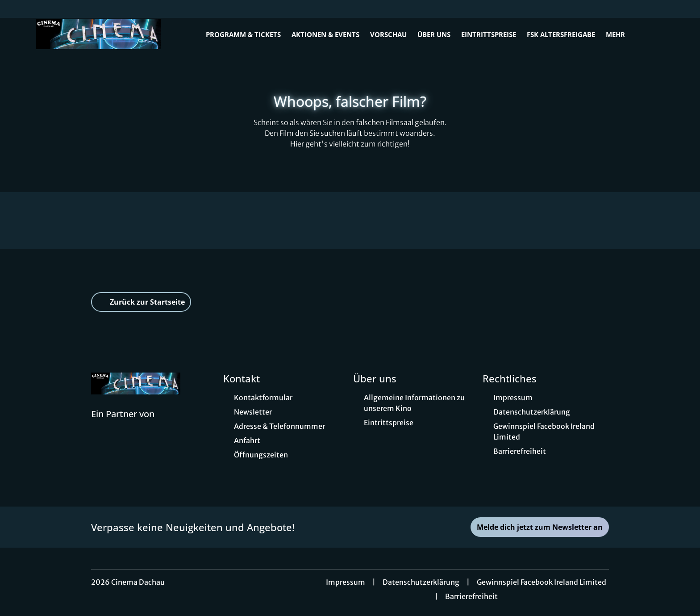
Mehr (621, 34)
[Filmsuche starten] (655, 34)
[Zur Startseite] (98, 34)
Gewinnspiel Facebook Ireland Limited (542, 582)
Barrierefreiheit (471, 596)
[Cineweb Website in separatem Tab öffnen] (123, 425)
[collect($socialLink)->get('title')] (16, 9)
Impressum (346, 582)
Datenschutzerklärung (421, 582)
